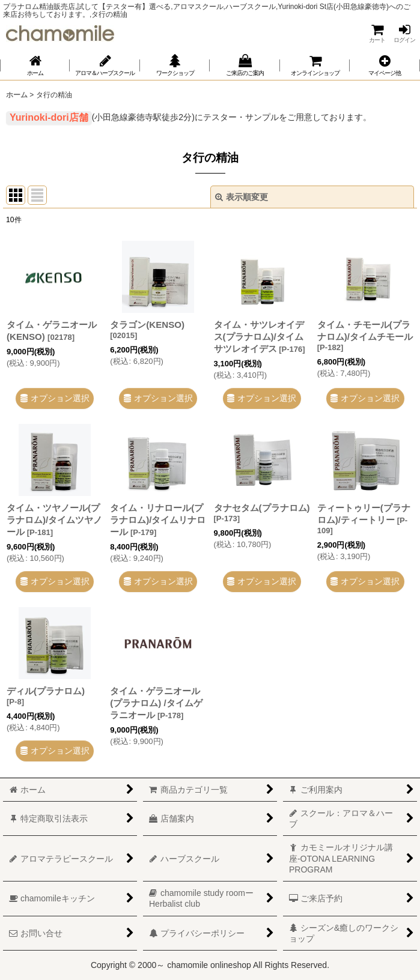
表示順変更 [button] (242, 197)
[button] (385, 65)
